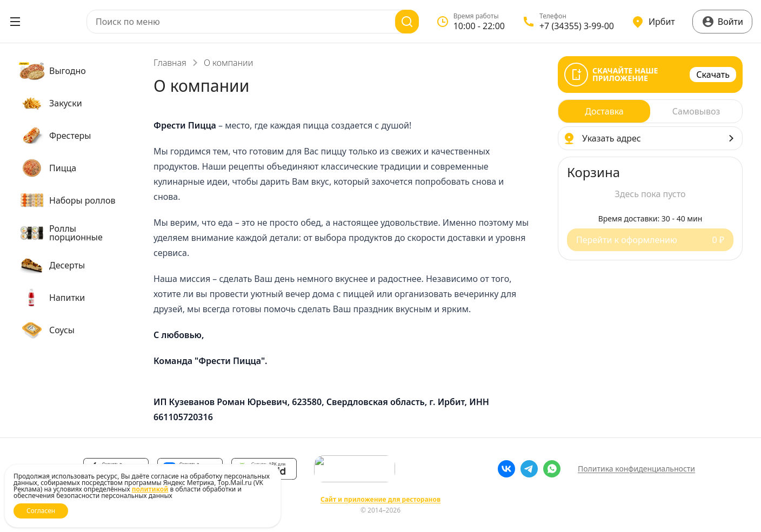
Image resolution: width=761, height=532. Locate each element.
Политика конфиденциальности (636, 469)
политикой (150, 489)
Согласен (41, 511)
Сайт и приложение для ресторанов (380, 500)
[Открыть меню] (15, 22)
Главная (170, 63)
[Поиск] (407, 22)
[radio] (604, 111)
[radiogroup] (650, 111)
